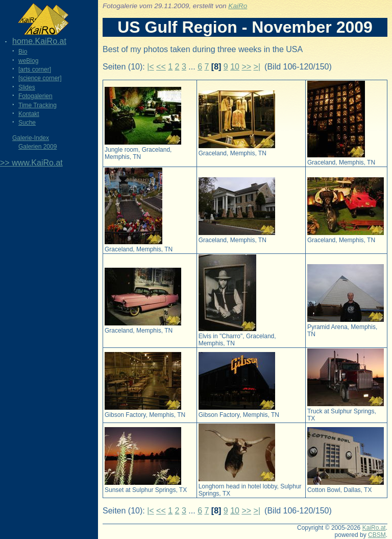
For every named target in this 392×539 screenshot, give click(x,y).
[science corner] (40, 78)
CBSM (377, 535)
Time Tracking (38, 105)
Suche (27, 123)
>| (257, 67)
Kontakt (29, 114)
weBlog (28, 61)
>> (246, 67)
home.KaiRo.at (39, 41)
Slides (27, 87)
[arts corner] (35, 69)
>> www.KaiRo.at (31, 163)
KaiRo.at (374, 528)
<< (161, 67)
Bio (23, 52)
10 (235, 67)
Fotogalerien (35, 96)
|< (151, 67)
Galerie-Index (31, 138)
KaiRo (238, 6)
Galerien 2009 (38, 147)
